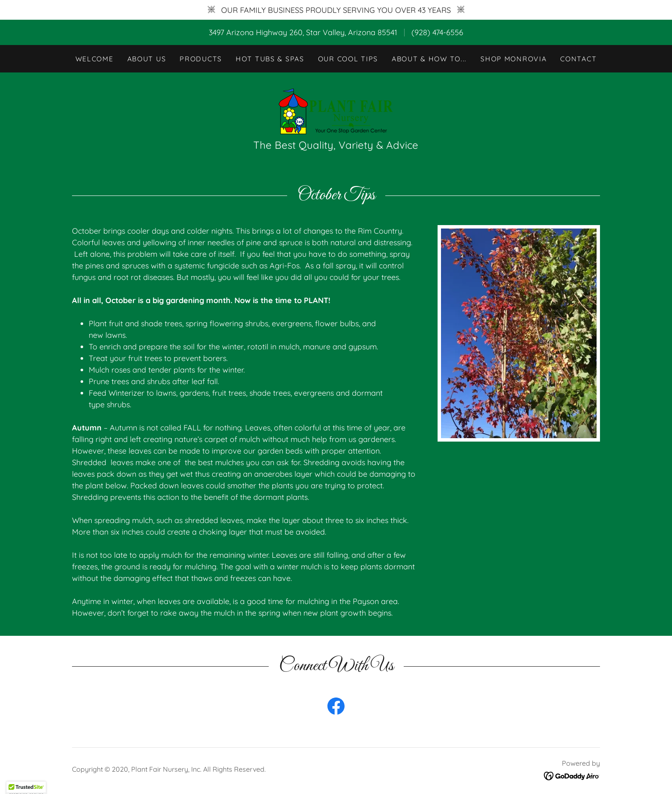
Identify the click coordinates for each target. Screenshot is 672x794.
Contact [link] (578, 59)
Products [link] (201, 59)
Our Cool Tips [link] (348, 59)
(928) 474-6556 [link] (437, 32)
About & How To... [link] (429, 59)
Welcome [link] (94, 59)
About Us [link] (147, 59)
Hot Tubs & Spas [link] (270, 59)
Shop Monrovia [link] (513, 59)
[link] (336, 110)
